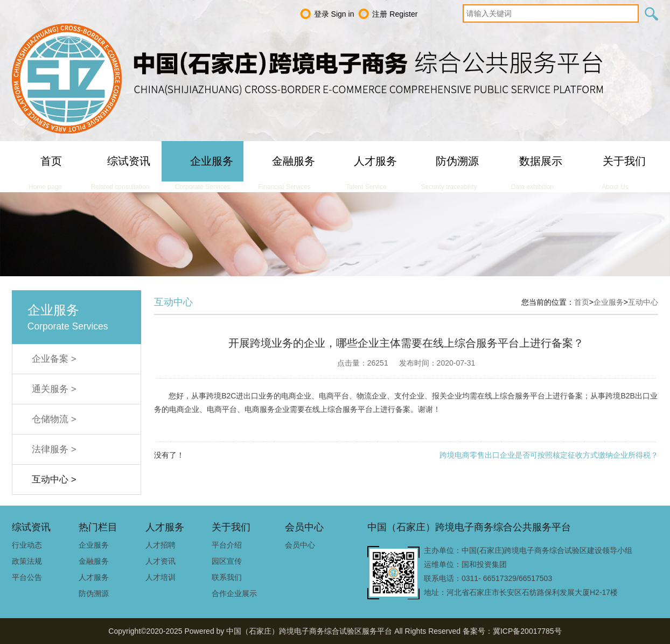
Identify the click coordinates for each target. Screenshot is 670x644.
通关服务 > (54, 389)
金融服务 (94, 561)
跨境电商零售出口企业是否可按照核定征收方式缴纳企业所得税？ (549, 455)
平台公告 (27, 577)
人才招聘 (160, 545)
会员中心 (300, 545)
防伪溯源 (94, 593)
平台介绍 (227, 545)
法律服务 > (54, 449)
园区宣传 (227, 561)
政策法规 (27, 561)
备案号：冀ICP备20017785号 (512, 631)
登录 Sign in (334, 14)
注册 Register (395, 14)
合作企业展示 (234, 593)
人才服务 (94, 577)
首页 (582, 302)
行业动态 (27, 545)
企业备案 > (54, 359)
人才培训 (160, 577)
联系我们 (227, 577)
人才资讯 (160, 561)
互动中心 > (54, 479)
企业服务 (609, 302)
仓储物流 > (54, 419)
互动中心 (643, 302)
